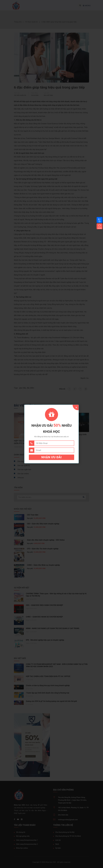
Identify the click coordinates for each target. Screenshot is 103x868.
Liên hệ (100, 228)
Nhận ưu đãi (52, 457)
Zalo (100, 222)
